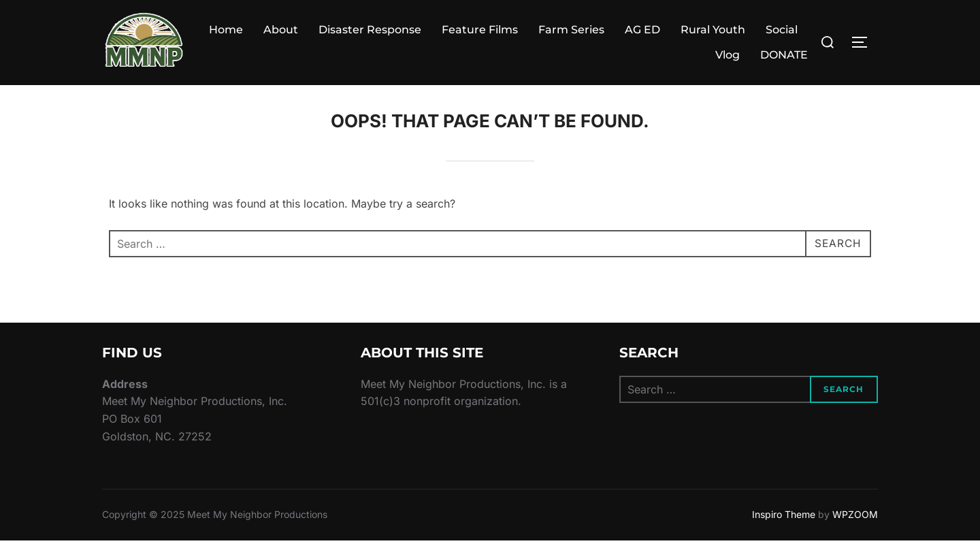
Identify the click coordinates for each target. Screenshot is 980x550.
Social (782, 30)
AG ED (642, 30)
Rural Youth (713, 30)
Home (226, 30)
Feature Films (480, 30)
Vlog (728, 55)
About (281, 30)
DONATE (784, 55)
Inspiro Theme (784, 524)
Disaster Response (370, 30)
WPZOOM (855, 524)
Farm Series (571, 30)
